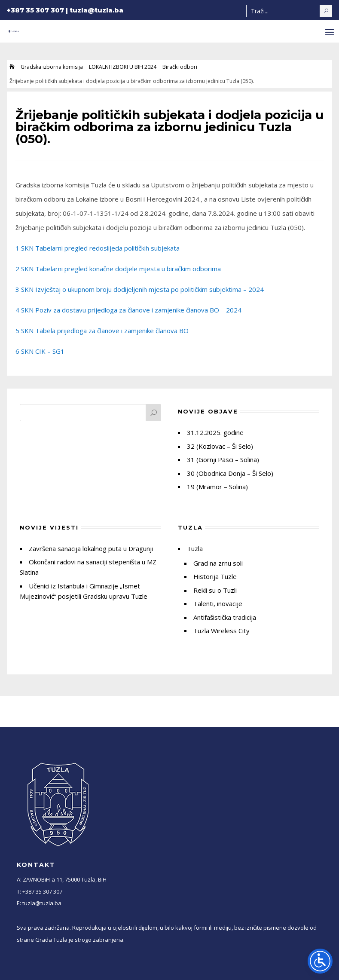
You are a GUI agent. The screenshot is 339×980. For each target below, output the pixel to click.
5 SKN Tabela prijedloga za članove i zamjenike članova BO (102, 331)
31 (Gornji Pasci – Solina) (223, 459)
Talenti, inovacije (218, 603)
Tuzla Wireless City (221, 631)
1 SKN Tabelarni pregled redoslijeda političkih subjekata (98, 248)
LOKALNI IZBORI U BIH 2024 (123, 67)
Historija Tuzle (215, 576)
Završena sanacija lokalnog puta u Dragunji (91, 548)
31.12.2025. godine (215, 432)
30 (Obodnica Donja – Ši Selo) (230, 473)
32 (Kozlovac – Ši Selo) (220, 446)
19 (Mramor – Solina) (217, 487)
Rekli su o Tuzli (215, 590)
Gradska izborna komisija (52, 67)
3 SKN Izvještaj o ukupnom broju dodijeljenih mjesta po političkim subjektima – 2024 (140, 289)
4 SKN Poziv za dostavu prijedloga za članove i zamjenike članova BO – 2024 (128, 310)
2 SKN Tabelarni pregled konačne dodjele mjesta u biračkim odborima (118, 269)
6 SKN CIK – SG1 (40, 351)
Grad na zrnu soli (218, 563)
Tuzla (195, 548)
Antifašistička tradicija (225, 617)
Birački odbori (180, 67)
